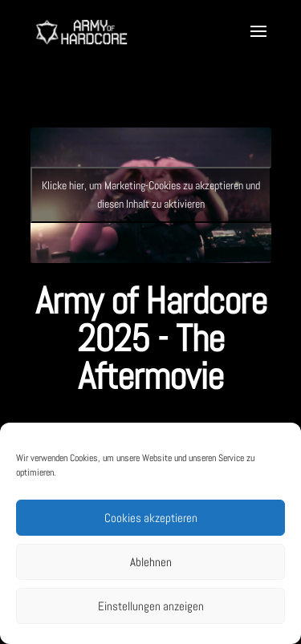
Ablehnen (151, 562)
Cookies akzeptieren (151, 518)
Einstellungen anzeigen (151, 606)
